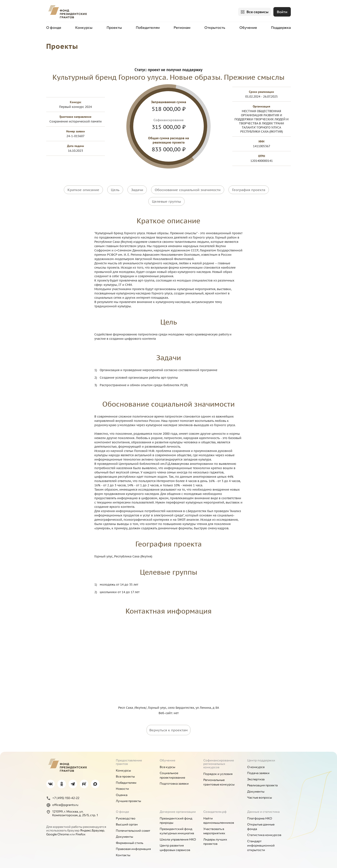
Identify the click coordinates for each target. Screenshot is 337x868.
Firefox (80, 832)
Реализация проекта (262, 783)
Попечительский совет (133, 828)
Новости (122, 786)
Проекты (114, 28)
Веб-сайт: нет (169, 710)
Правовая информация (133, 847)
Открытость (215, 28)
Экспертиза (256, 777)
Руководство (126, 816)
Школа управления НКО (178, 837)
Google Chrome (57, 832)
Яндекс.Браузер (92, 828)
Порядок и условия (218, 771)
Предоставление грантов (129, 759)
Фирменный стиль (129, 840)
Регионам (182, 28)
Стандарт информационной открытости (261, 843)
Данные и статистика (263, 809)
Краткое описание (83, 189)
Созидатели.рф (215, 809)
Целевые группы (166, 200)
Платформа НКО (260, 816)
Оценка (122, 792)
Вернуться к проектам (168, 727)
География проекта (249, 189)
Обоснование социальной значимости (188, 189)
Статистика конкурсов (264, 833)
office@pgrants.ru (62, 802)
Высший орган (127, 822)
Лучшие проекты (128, 799)
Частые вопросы (260, 795)
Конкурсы (84, 28)
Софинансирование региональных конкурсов (219, 761)
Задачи (137, 189)
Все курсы (167, 764)
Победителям (148, 28)
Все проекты (125, 774)
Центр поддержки (261, 758)
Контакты (123, 853)
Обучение (248, 28)
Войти (282, 12)
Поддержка (281, 28)
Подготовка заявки (174, 781)
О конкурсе (256, 764)
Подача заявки (258, 771)
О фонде (54, 28)
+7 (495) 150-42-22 (63, 796)
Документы (256, 789)
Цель (115, 189)
